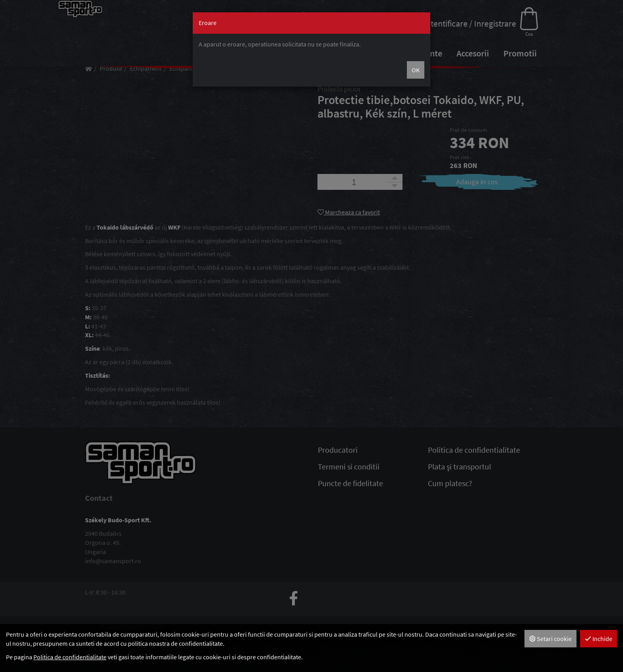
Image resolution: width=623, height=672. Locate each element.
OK (416, 70)
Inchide (599, 639)
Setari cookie (550, 639)
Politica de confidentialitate (70, 657)
